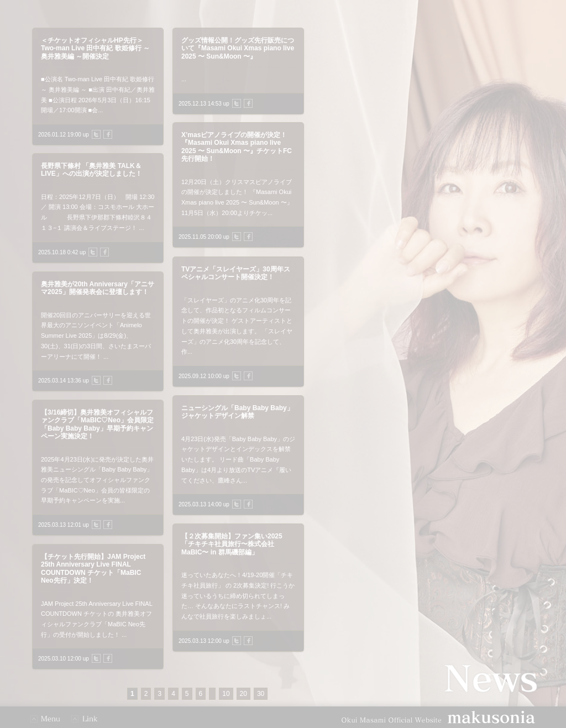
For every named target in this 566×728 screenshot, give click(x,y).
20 (243, 694)
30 (261, 694)
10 (226, 694)
